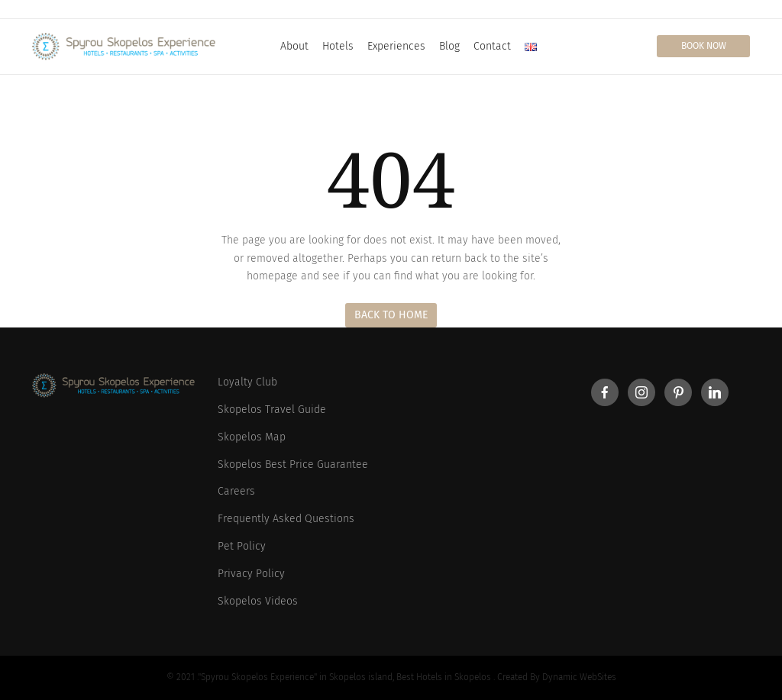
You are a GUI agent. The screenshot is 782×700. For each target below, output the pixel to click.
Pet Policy (242, 546)
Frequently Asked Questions (286, 519)
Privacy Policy (251, 574)
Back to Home (391, 315)
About (294, 46)
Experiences (396, 46)
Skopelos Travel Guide (272, 410)
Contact (492, 46)
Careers (236, 491)
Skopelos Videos (258, 601)
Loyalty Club (247, 382)
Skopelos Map (252, 437)
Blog (449, 46)
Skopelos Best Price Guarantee (293, 465)
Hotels (338, 46)
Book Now (704, 46)
